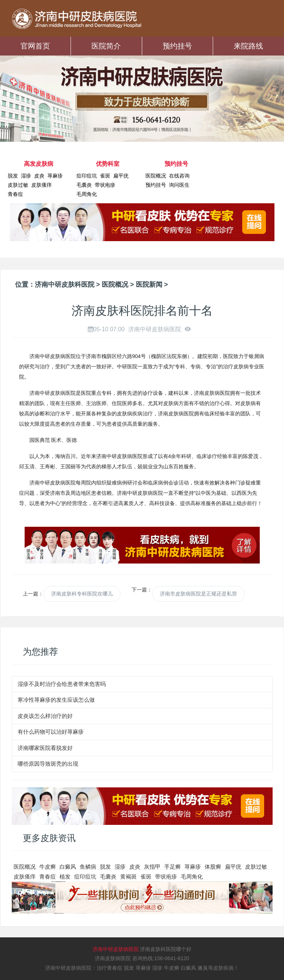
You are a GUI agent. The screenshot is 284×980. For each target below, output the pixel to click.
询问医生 (179, 185)
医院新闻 (149, 285)
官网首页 (35, 46)
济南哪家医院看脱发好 (45, 748)
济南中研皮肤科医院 (65, 285)
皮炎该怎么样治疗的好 (45, 716)
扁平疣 (121, 176)
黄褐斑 (128, 877)
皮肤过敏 (18, 185)
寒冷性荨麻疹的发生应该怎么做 (56, 700)
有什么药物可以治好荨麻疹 (51, 732)
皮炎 (39, 176)
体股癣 (213, 867)
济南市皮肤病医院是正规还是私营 (198, 594)
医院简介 (106, 46)
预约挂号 (177, 46)
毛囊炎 (84, 185)
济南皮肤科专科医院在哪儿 (82, 594)
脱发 (13, 176)
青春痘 (15, 194)
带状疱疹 (105, 185)
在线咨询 (179, 176)
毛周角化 (87, 194)
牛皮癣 (48, 867)
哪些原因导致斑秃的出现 (48, 764)
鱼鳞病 (88, 867)
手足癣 (172, 867)
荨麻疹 (55, 176)
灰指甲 (152, 867)
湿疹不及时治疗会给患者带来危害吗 (62, 684)
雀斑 (105, 176)
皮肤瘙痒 (42, 185)
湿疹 (26, 176)
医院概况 (156, 176)
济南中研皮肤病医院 (116, 949)
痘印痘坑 (87, 176)
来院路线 (248, 46)
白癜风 (68, 867)
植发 (65, 877)
